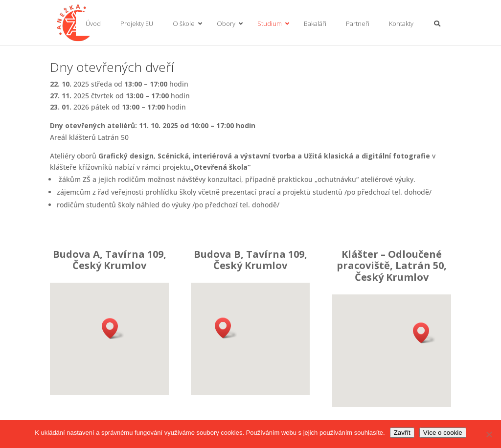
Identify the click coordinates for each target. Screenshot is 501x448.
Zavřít (402, 433)
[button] (113, 328)
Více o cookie (443, 433)
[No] (489, 434)
